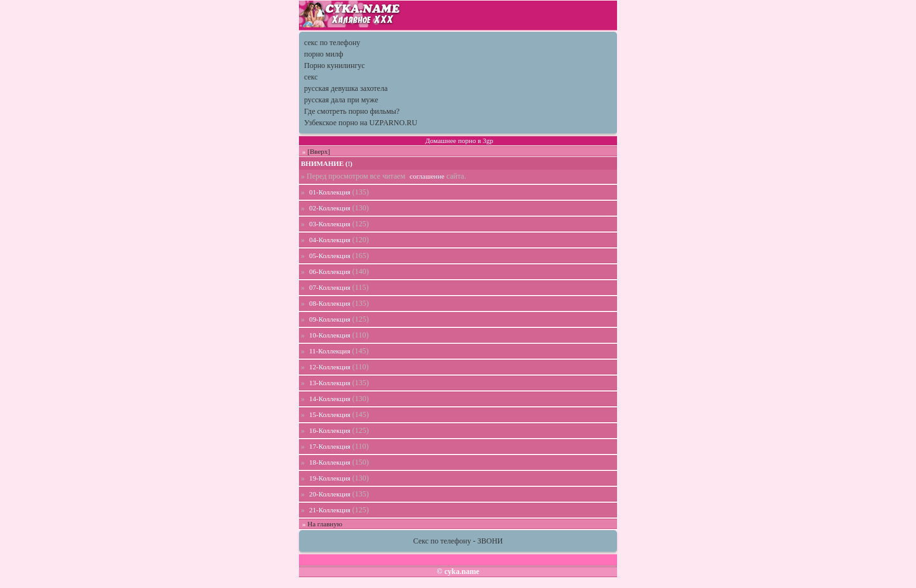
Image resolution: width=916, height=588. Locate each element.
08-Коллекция (330, 303)
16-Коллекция (330, 430)
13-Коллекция (330, 383)
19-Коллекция (330, 478)
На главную (325, 524)
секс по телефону (332, 43)
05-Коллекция (330, 256)
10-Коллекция (330, 335)
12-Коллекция (330, 367)
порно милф (324, 54)
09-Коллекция (330, 319)
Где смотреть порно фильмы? (352, 111)
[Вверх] (319, 151)
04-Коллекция (330, 240)
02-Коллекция (330, 208)
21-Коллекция (330, 510)
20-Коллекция (330, 494)
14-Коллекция (330, 399)
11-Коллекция (330, 351)
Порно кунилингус (335, 65)
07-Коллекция (330, 287)
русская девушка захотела (346, 88)
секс (311, 77)
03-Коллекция (330, 224)
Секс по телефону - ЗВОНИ (458, 541)
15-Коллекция (330, 414)
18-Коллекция (330, 462)
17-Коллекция (330, 446)
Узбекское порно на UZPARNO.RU (361, 123)
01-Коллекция (330, 192)
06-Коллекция (330, 271)
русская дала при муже (341, 100)
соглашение (427, 176)
